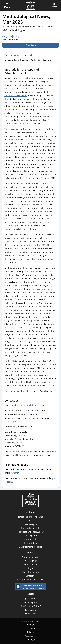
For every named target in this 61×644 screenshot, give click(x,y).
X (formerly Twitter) (32, 606)
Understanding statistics (30, 547)
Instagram (32, 602)
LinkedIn (32, 610)
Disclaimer (31, 628)
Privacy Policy (19, 452)
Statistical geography (31, 528)
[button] (7, 5)
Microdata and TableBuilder (30, 532)
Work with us (31, 561)
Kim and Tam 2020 (37, 245)
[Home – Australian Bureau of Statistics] (31, 500)
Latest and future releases (30, 517)
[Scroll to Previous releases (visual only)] (30, 465)
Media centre (30, 565)
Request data (31, 543)
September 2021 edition (16, 96)
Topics (30, 521)
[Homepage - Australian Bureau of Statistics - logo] (30, 5)
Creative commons (31, 621)
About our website (30, 557)
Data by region (30, 524)
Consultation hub (30, 572)
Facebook (32, 599)
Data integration (31, 539)
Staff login (31, 640)
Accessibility (30, 636)
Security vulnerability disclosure (31, 580)
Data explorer (31, 536)
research (15, 473)
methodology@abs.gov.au (29, 405)
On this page (32, 45)
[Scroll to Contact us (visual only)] (21, 401)
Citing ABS (31, 568)
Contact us (30, 576)
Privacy (31, 632)
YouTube (32, 614)
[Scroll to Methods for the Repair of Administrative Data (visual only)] (34, 74)
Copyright (31, 625)
